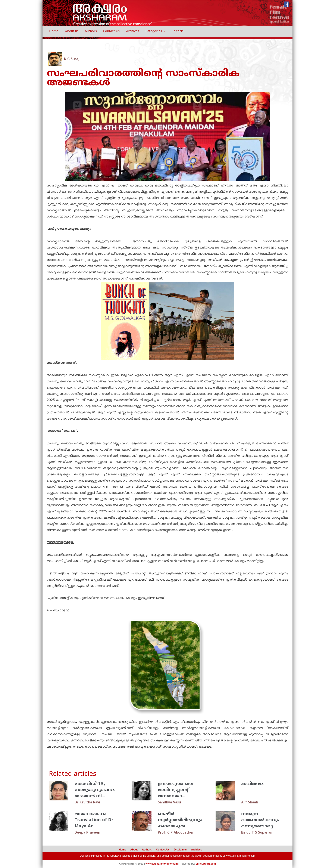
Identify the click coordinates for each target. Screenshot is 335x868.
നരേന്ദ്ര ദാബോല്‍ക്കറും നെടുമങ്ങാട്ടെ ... (260, 820)
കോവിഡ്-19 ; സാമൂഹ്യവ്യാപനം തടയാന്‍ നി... (95, 790)
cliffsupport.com (206, 864)
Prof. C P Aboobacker (176, 833)
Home (54, 31)
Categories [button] (155, 31)
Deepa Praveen (87, 833)
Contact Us (111, 31)
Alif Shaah (250, 803)
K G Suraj (72, 59)
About (134, 850)
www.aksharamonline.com (240, 856)
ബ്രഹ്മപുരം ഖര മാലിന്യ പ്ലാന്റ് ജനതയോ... (175, 790)
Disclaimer (180, 850)
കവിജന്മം (252, 784)
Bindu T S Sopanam (257, 833)
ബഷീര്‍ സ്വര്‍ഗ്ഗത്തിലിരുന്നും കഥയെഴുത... (180, 820)
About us (72, 31)
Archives (133, 31)
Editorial (178, 31)
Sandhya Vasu (169, 803)
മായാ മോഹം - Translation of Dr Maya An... (94, 820)
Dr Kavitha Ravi (87, 803)
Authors (91, 31)
